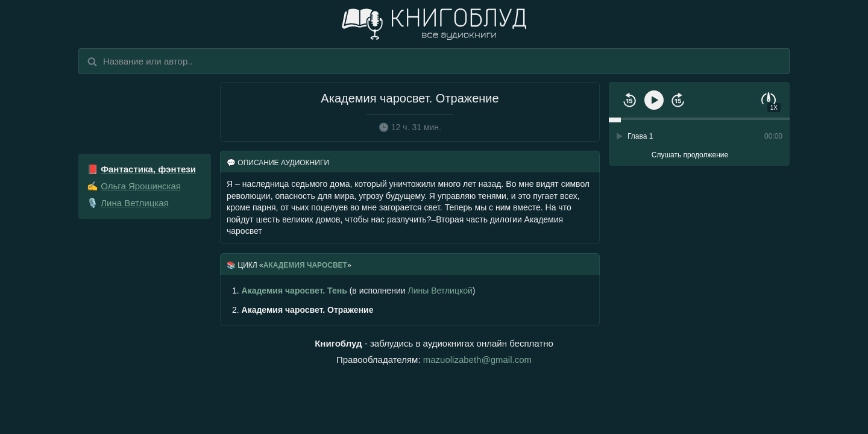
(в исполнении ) (354, 291)
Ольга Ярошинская (141, 186)
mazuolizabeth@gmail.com (477, 360)
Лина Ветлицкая (135, 203)
